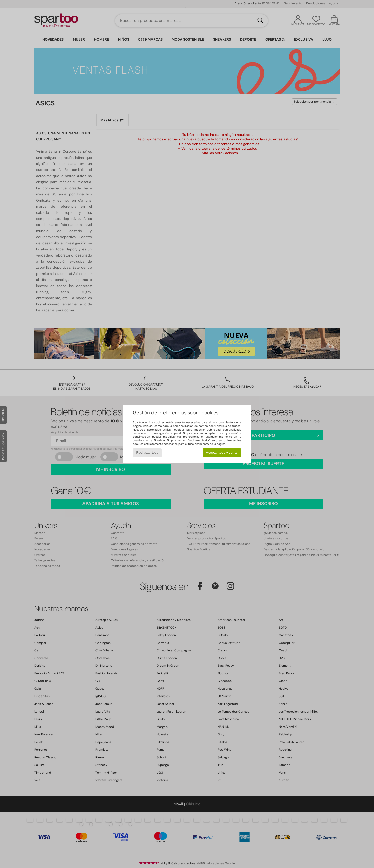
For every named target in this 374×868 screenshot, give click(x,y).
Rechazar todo (147, 453)
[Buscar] (260, 21)
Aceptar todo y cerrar (222, 453)
